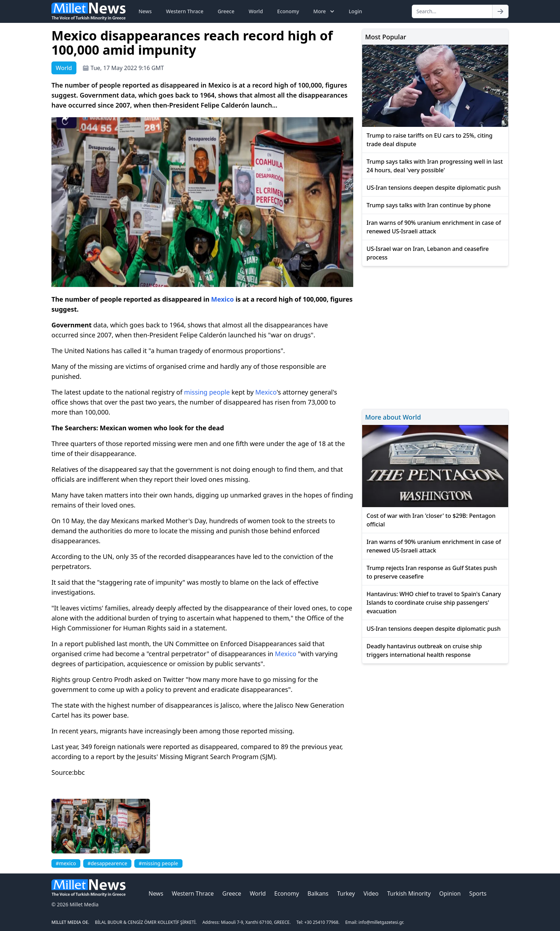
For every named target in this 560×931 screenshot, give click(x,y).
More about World (393, 417)
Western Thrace (185, 11)
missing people (207, 392)
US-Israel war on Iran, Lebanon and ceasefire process (427, 253)
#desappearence (107, 863)
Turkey (346, 893)
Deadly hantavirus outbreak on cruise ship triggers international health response (424, 650)
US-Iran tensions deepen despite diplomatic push (433, 188)
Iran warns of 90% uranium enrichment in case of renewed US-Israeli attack (434, 227)
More (324, 11)
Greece (226, 11)
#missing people (158, 863)
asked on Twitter (160, 679)
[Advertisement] (435, 336)
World (256, 11)
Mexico (222, 299)
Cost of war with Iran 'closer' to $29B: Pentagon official (431, 520)
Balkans (318, 893)
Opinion (450, 893)
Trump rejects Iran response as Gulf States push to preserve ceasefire (432, 572)
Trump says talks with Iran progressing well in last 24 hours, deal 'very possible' (435, 166)
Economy (288, 11)
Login (355, 11)
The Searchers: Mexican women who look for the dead (138, 428)
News (145, 11)
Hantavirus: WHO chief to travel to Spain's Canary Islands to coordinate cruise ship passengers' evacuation (434, 603)
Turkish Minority (409, 893)
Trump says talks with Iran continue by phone (429, 205)
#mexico (66, 863)
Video (371, 893)
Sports (478, 893)
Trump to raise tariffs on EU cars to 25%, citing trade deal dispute (429, 140)
